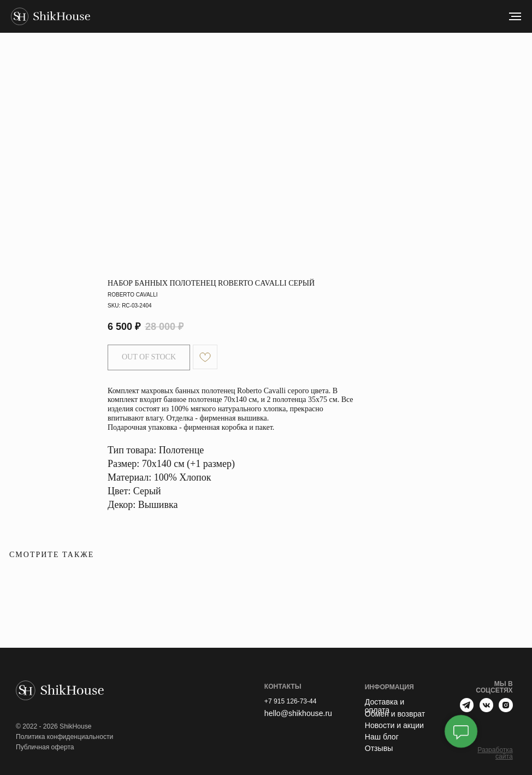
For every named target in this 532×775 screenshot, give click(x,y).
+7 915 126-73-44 (291, 701)
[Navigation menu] (515, 16)
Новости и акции (394, 725)
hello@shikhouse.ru (298, 713)
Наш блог (382, 737)
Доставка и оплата (385, 706)
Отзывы (379, 748)
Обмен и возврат (395, 714)
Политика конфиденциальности (64, 737)
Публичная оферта (45, 747)
